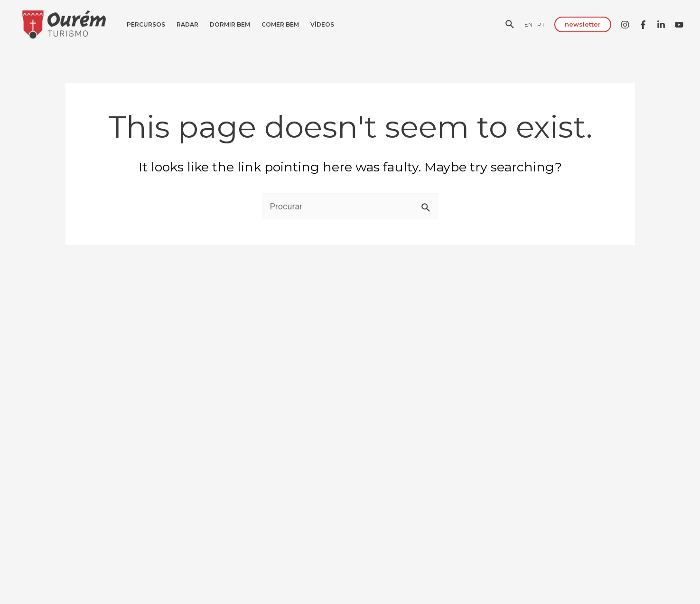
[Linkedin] (661, 25)
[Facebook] (643, 25)
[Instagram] (625, 25)
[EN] (528, 24)
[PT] (541, 24)
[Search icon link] (510, 26)
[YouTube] (679, 25)
